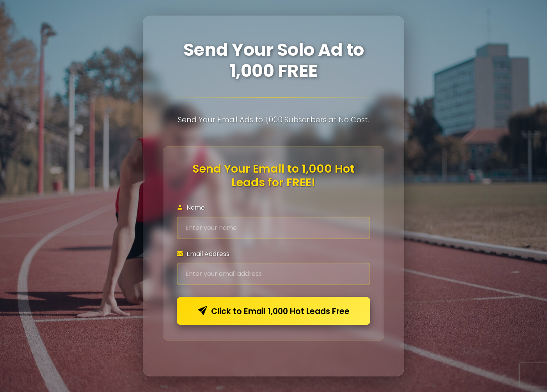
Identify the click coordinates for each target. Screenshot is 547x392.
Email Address (203, 254)
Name (191, 207)
